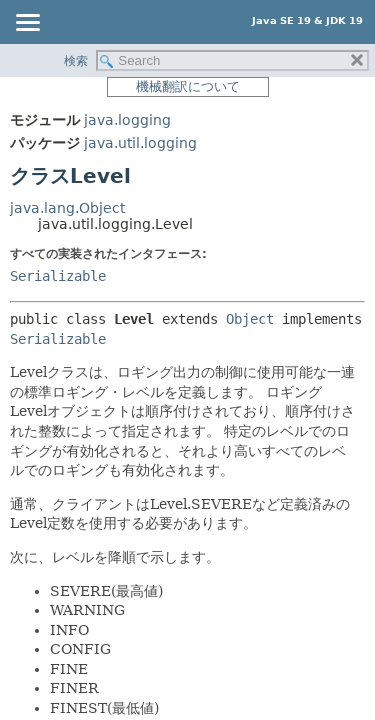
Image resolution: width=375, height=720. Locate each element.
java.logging (127, 120)
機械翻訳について (188, 86)
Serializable (58, 276)
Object (250, 319)
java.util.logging (140, 143)
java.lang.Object (67, 208)
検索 (76, 61)
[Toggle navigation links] (27, 24)
